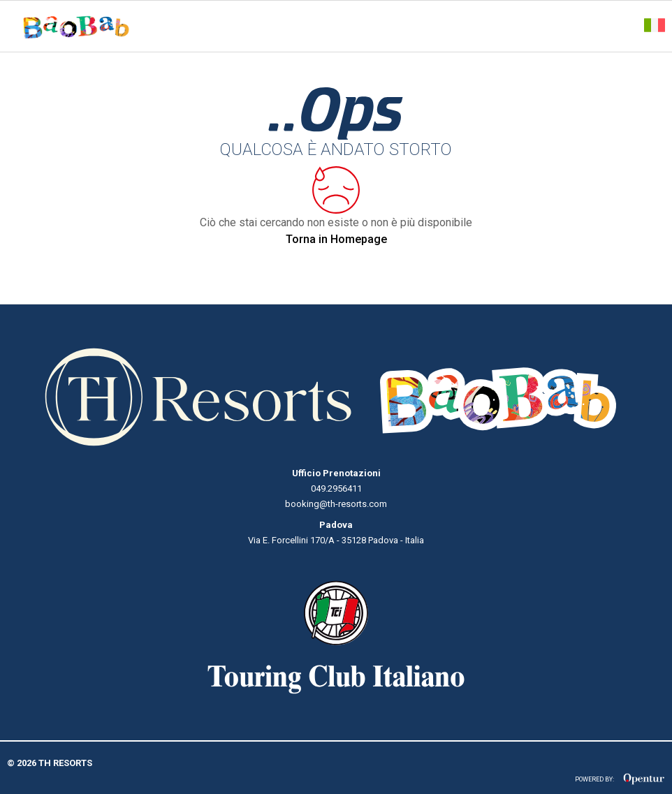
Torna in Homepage (336, 239)
